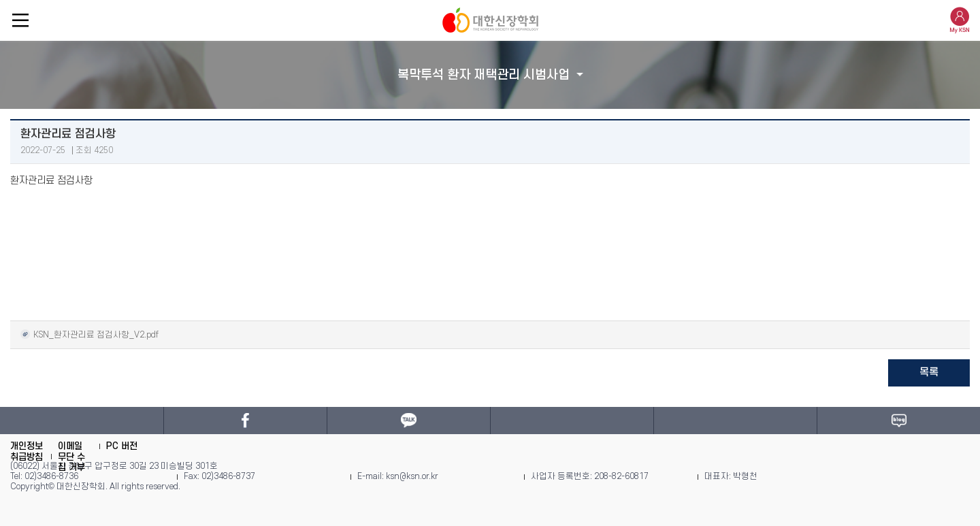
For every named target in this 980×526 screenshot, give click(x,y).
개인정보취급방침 (27, 451)
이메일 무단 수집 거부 (71, 457)
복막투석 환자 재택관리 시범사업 (484, 75)
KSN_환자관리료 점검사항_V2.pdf (89, 334)
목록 (929, 372)
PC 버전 (122, 446)
